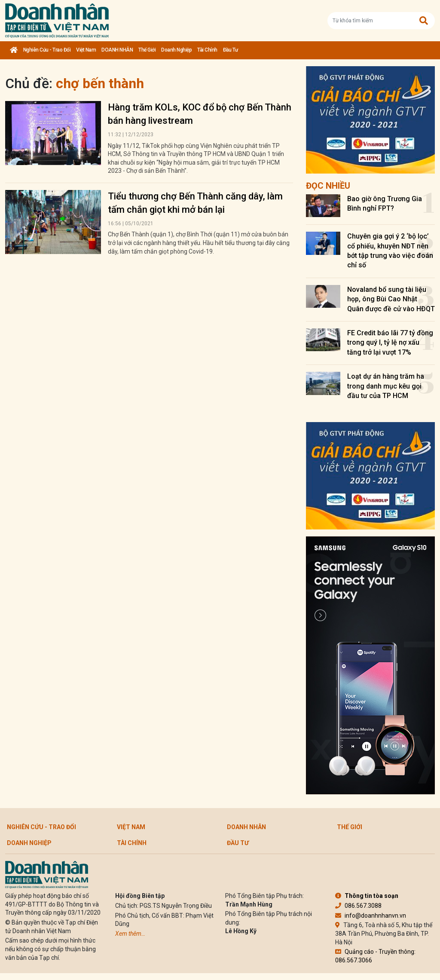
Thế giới (147, 50)
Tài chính (207, 50)
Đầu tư (231, 50)
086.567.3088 (358, 906)
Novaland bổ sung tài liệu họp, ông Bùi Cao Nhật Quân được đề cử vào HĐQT (391, 299)
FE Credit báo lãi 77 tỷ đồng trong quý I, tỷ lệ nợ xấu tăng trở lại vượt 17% (390, 343)
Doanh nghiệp (176, 50)
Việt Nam (86, 50)
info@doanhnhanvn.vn (371, 916)
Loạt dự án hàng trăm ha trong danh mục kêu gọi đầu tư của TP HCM (386, 386)
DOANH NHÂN (117, 50)
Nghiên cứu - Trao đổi (47, 50)
